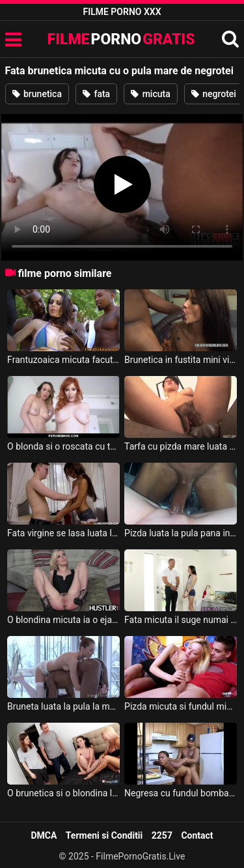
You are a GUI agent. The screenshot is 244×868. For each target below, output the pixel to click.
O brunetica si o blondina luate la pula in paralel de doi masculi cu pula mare (63, 793)
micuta (151, 94)
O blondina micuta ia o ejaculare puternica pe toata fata (63, 620)
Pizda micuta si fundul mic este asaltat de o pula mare (181, 706)
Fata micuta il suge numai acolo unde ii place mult (181, 620)
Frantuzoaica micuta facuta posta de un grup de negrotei (63, 360)
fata (96, 94)
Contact (197, 835)
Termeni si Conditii (104, 835)
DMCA (44, 835)
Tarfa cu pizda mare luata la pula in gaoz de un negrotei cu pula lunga (181, 446)
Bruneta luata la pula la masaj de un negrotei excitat (63, 706)
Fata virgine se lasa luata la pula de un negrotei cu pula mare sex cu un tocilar (63, 533)
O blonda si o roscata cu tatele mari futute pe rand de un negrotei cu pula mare (63, 446)
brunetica (37, 94)
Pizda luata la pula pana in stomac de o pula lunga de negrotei (181, 533)
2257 (162, 835)
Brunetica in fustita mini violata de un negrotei (181, 360)
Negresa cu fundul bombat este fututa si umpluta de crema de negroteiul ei (181, 793)
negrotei (214, 94)
